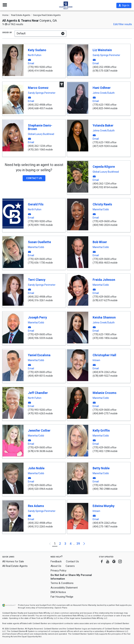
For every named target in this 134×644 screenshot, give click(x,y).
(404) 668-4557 (36, 108)
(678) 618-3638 (36, 451)
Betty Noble (101, 468)
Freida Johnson (104, 280)
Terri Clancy (37, 280)
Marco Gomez (38, 88)
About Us (56, 566)
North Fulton (35, 55)
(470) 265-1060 (36, 150)
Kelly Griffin (101, 430)
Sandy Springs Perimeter (106, 55)
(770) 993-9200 (36, 67)
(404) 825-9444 (101, 108)
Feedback (56, 562)
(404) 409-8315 (36, 376)
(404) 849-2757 (101, 413)
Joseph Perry (37, 317)
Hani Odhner (102, 88)
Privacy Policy (58, 571)
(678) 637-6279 (101, 300)
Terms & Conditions (62, 583)
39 (78, 544)
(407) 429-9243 (101, 146)
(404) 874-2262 (101, 372)
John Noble (36, 468)
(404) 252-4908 (101, 67)
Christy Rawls (102, 204)
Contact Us (72, 561)
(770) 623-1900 (101, 105)
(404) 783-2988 (101, 489)
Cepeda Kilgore (104, 167)
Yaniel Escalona (39, 355)
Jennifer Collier (39, 430)
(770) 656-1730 (36, 263)
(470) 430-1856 (101, 338)
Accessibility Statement (64, 588)
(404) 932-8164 (101, 187)
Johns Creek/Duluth (104, 93)
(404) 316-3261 (36, 300)
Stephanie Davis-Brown (40, 127)
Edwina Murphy (104, 506)
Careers (70, 566)
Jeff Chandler (38, 393)
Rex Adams (36, 506)
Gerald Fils (36, 204)
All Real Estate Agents (15, 566)
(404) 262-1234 (36, 146)
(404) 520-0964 (36, 489)
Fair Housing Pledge (62, 597)
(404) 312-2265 (36, 527)
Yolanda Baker (103, 125)
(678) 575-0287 (101, 71)
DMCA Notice (58, 592)
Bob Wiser (100, 242)
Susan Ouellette (39, 242)
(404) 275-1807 (101, 527)
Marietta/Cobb (101, 209)
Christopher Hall (104, 355)
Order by (7, 32)
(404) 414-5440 (36, 71)
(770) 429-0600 (101, 221)
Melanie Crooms (105, 393)
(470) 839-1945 (36, 225)
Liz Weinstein (102, 50)
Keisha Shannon (104, 317)
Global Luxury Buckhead (41, 134)
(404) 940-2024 (101, 225)
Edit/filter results (123, 24)
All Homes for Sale (13, 561)
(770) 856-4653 (101, 263)
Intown (96, 360)
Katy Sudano (37, 50)
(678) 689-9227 (101, 376)
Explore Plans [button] (61, 608)
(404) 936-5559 (36, 338)
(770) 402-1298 (101, 451)
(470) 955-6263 (36, 413)
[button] (124, 5)
